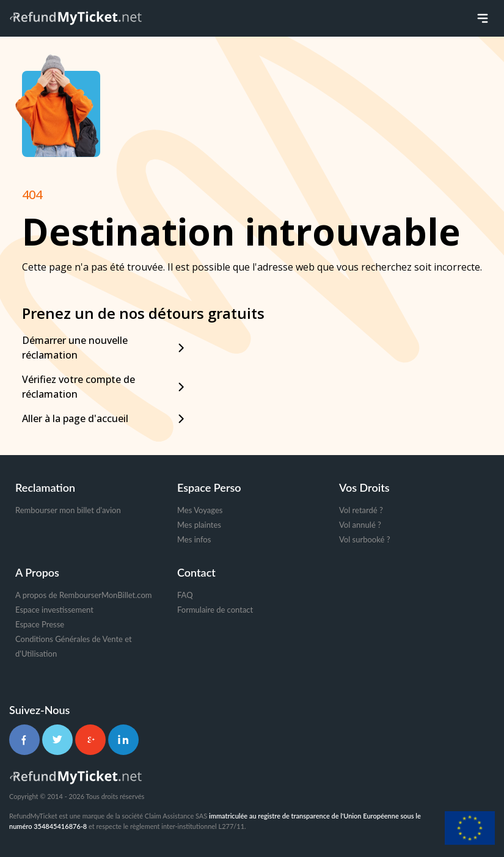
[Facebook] (24, 740)
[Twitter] (57, 740)
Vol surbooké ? (364, 539)
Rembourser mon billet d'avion (68, 510)
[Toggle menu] (483, 18)
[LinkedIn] (123, 740)
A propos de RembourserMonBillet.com (83, 595)
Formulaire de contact (215, 610)
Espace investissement (54, 610)
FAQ (185, 595)
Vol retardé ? (361, 510)
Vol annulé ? (360, 525)
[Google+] (90, 740)
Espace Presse (40, 624)
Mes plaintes (199, 525)
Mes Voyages (200, 510)
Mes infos (194, 539)
